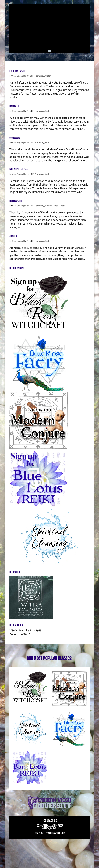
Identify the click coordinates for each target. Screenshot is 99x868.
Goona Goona (15, 138)
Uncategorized (52, 206)
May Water (14, 106)
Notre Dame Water (17, 71)
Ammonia (13, 236)
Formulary (40, 76)
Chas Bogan (17, 76)
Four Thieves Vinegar (19, 169)
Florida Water (15, 201)
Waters (48, 76)
